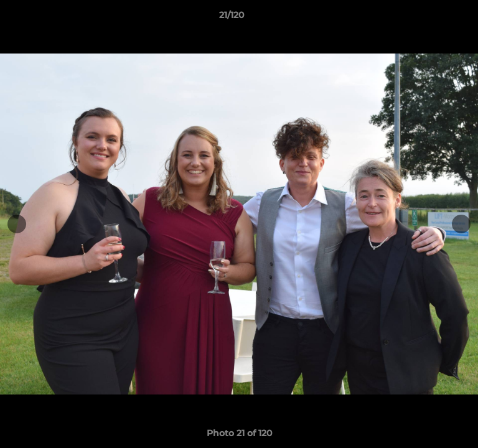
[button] (433, 18)
